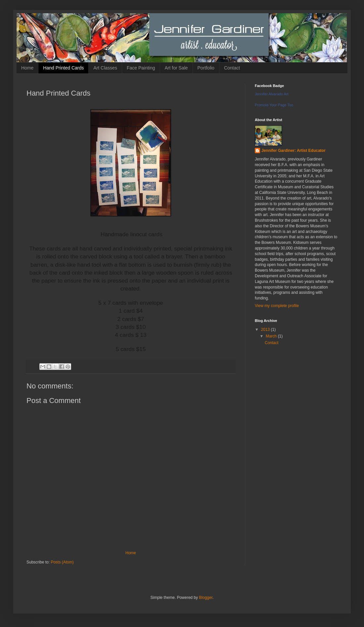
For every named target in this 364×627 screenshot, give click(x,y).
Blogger (206, 598)
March (272, 336)
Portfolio (206, 68)
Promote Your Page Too (274, 105)
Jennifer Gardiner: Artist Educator (294, 151)
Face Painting (141, 68)
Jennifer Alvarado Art (272, 94)
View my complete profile (277, 306)
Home (27, 68)
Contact (232, 68)
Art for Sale (176, 68)
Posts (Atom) (62, 562)
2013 (266, 330)
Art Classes (105, 68)
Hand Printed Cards (63, 68)
